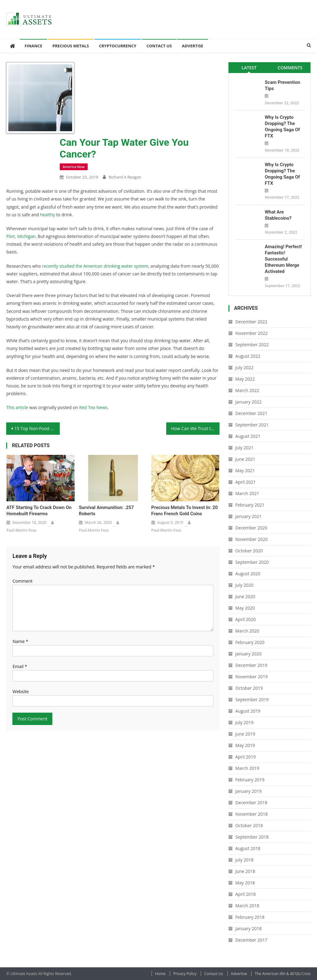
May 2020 (245, 608)
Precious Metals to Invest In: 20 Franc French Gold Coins (185, 511)
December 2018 (251, 803)
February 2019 (250, 780)
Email (20, 666)
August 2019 (248, 711)
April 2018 (245, 894)
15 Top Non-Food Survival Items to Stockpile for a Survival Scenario (37, 428)
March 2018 (247, 906)
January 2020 (248, 654)
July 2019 (244, 722)
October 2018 (249, 825)
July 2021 (244, 448)
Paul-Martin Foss (22, 530)
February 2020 (250, 642)
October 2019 (249, 688)
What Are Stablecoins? (278, 215)
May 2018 (245, 883)
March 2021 (247, 493)
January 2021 (248, 516)
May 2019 (245, 745)
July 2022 (244, 367)
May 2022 (245, 379)
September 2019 (252, 699)
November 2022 (252, 333)
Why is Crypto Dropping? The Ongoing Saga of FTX (282, 127)
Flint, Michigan (21, 236)
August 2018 (248, 848)
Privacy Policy (185, 974)
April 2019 (245, 757)
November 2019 (252, 677)
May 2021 (245, 471)
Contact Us (159, 46)
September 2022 (252, 345)
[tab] (249, 68)
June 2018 (245, 871)
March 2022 (247, 390)
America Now (74, 167)
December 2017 (251, 940)
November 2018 (252, 814)
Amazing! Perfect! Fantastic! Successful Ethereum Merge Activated (283, 259)
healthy (47, 215)
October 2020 (249, 551)
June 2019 (245, 734)
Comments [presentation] (290, 68)
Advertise (192, 46)
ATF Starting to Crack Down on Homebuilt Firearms (39, 511)
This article (17, 407)
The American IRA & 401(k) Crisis (283, 974)
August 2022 (248, 356)
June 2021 (245, 459)
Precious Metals (71, 46)
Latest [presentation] (249, 68)
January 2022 (248, 402)
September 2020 (252, 562)
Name (20, 641)
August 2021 (248, 436)
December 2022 (251, 322)
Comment (22, 581)
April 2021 (245, 482)
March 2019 (247, 768)
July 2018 (244, 860)
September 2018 (252, 837)
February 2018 (250, 917)
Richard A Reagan (125, 177)
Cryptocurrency (118, 46)
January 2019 (248, 791)
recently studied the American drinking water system (95, 266)
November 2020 (252, 539)
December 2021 (251, 413)
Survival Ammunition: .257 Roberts (106, 511)
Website (20, 691)
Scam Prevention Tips (282, 85)
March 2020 (247, 631)
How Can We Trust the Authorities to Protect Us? (195, 428)
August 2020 (248, 574)
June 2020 (245, 596)
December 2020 (251, 528)
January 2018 (248, 928)
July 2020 (244, 585)
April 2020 (245, 619)
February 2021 (250, 505)
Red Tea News (93, 407)
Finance (33, 46)
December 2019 (251, 665)
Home (160, 974)
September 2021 (252, 425)
